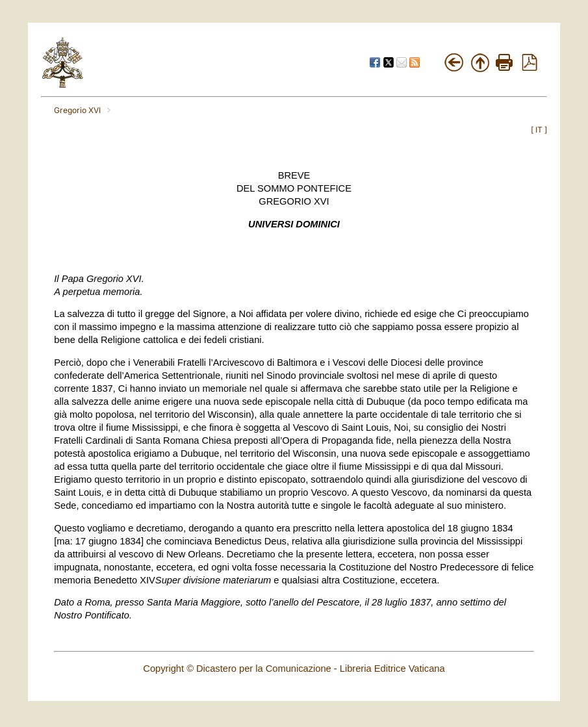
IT (539, 130)
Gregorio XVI (77, 110)
